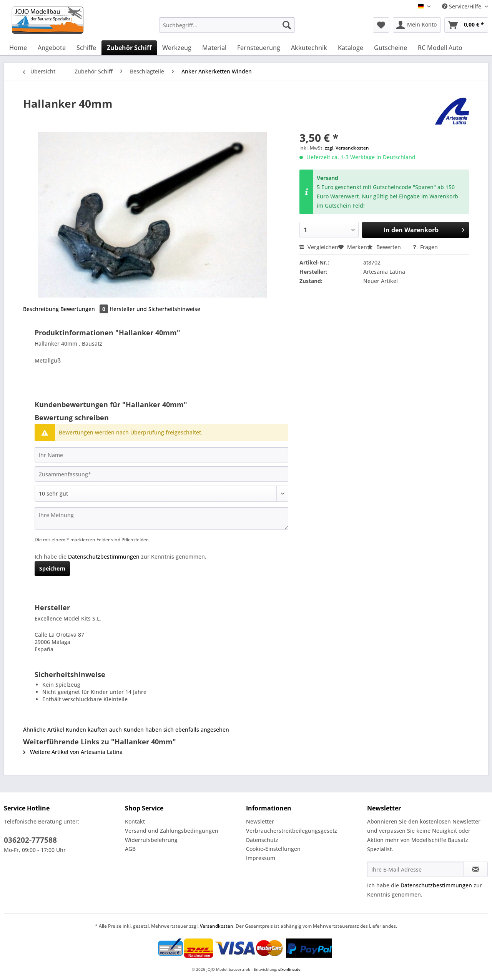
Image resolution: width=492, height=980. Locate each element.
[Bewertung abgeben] (161, 494)
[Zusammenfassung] (161, 474)
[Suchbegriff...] (227, 25)
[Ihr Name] (161, 455)
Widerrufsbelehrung (151, 840)
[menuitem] (227, 29)
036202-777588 (30, 840)
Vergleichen (319, 247)
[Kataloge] (351, 48)
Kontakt (135, 821)
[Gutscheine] (391, 48)
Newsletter (260, 821)
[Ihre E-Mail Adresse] (416, 869)
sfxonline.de (289, 969)
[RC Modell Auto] (440, 48)
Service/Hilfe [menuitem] (462, 6)
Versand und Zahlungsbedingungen (172, 831)
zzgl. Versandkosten (347, 148)
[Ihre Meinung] (161, 518)
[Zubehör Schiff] (129, 48)
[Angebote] (52, 48)
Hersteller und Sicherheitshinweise (155, 309)
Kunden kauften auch (94, 730)
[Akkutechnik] (309, 48)
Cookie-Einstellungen (273, 849)
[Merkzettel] (381, 25)
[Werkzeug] (177, 48)
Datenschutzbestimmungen (104, 557)
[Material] (214, 48)
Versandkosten (217, 926)
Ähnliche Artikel (44, 730)
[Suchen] (287, 25)
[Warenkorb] (466, 25)
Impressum (261, 858)
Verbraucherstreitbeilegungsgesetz (292, 831)
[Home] (18, 48)
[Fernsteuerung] (259, 48)
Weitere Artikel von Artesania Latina (73, 752)
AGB (130, 849)
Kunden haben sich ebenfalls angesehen (176, 730)
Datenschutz (262, 840)
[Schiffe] (86, 48)
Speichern (52, 568)
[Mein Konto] (417, 25)
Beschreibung (41, 309)
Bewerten (385, 247)
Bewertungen (85, 309)
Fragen (425, 247)
